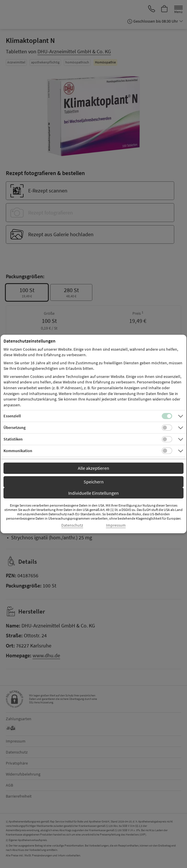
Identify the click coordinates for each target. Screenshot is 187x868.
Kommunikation (18, 451)
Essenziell (12, 416)
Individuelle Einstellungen (93, 493)
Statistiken (13, 439)
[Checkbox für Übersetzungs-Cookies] (167, 428)
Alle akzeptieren (93, 468)
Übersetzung (15, 427)
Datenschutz (72, 525)
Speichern (94, 482)
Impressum (116, 525)
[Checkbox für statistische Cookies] (167, 439)
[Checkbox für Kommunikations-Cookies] (167, 451)
